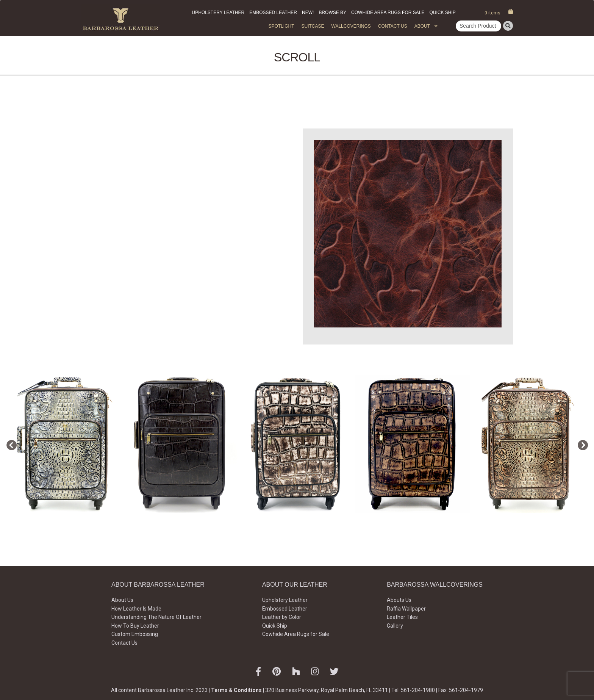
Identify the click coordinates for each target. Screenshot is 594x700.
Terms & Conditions (236, 690)
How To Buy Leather (135, 626)
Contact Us (393, 26)
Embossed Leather (273, 13)
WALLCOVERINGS (351, 26)
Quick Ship (442, 13)
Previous (9, 444)
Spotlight (281, 26)
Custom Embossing (135, 634)
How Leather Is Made (136, 609)
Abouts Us (399, 600)
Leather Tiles (402, 617)
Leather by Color (282, 617)
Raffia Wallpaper (406, 609)
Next (581, 444)
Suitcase (313, 26)
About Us (122, 600)
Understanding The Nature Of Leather (156, 617)
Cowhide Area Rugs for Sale (388, 13)
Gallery (395, 626)
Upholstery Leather (218, 13)
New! (308, 13)
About (422, 26)
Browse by (332, 13)
